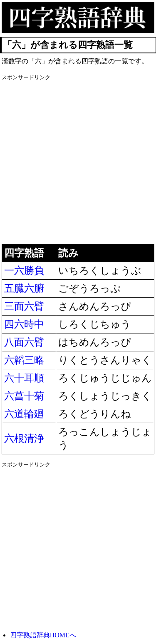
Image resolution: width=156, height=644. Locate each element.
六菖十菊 (24, 396)
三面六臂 (24, 306)
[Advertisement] (78, 162)
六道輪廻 (24, 414)
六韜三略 (24, 360)
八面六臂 (24, 342)
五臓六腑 (24, 288)
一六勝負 (24, 271)
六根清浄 (24, 439)
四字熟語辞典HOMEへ (43, 635)
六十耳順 (24, 378)
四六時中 (24, 324)
